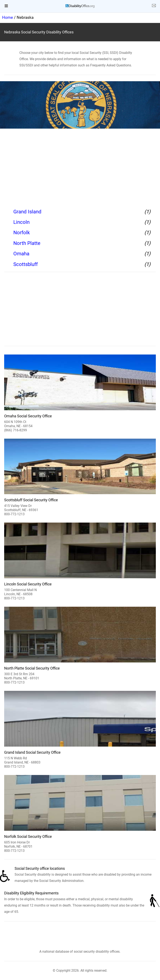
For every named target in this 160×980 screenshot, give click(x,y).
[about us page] (154, 6)
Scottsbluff (26, 264)
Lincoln (21, 222)
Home (7, 17)
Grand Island (27, 212)
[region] (80, 167)
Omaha (21, 254)
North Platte (27, 243)
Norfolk (22, 233)
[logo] (80, 6)
